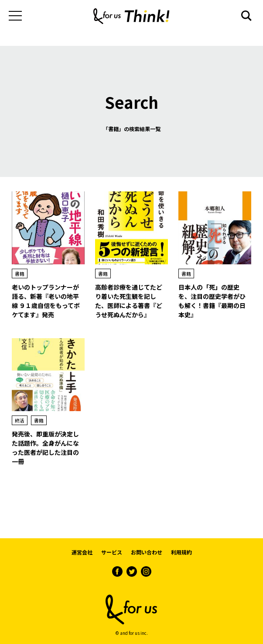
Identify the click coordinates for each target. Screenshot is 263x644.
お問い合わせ (147, 552)
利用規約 (181, 552)
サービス (112, 552)
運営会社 (82, 552)
